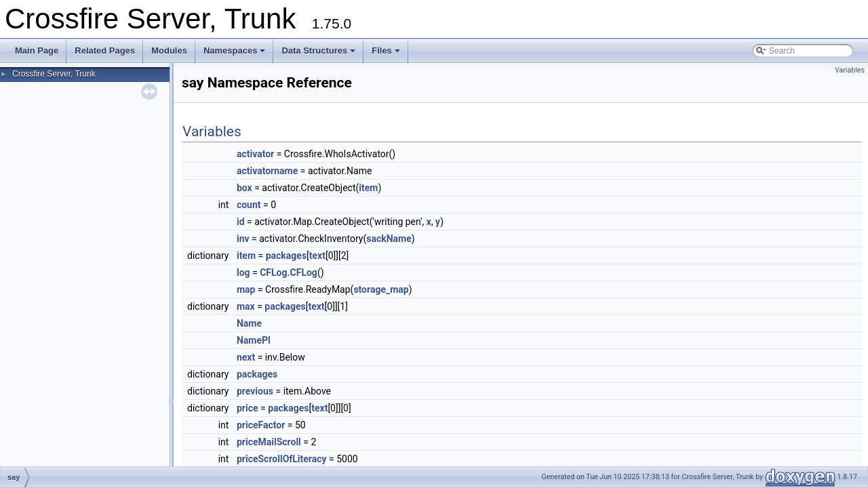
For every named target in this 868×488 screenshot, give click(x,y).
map (246, 289)
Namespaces (235, 50)
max (246, 306)
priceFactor (261, 425)
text (317, 256)
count (249, 205)
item (368, 188)
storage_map (381, 289)
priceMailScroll (269, 442)
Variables (850, 70)
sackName (389, 239)
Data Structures (318, 50)
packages (286, 256)
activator (255, 154)
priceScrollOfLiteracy (282, 459)
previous (255, 391)
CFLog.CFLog (289, 272)
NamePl (254, 340)
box (244, 188)
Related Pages (105, 50)
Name (249, 323)
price (248, 408)
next (246, 357)
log (243, 272)
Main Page (37, 50)
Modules (169, 50)
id (241, 222)
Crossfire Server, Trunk (54, 74)
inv (243, 239)
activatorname (267, 171)
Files (386, 50)
